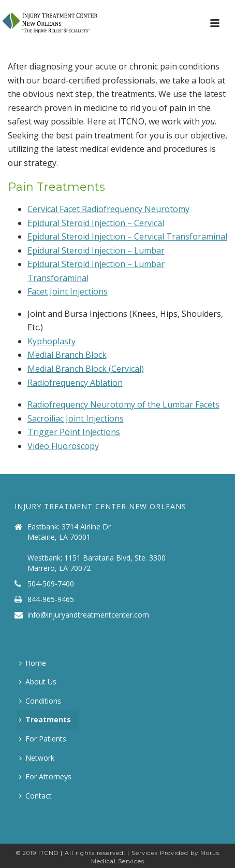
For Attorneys (45, 776)
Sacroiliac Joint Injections (76, 418)
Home (33, 663)
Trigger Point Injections (74, 432)
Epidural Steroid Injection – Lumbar (96, 250)
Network (37, 758)
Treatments (45, 719)
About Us (38, 682)
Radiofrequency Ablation (75, 383)
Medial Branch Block (67, 355)
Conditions (40, 701)
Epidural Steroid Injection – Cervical (96, 223)
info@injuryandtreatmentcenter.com (88, 615)
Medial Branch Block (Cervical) (86, 369)
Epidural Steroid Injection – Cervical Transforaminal (127, 236)
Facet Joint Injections (68, 291)
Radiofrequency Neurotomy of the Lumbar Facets (123, 404)
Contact (35, 796)
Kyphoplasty (52, 341)
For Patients (43, 739)
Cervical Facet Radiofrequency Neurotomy (108, 209)
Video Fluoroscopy (63, 446)
